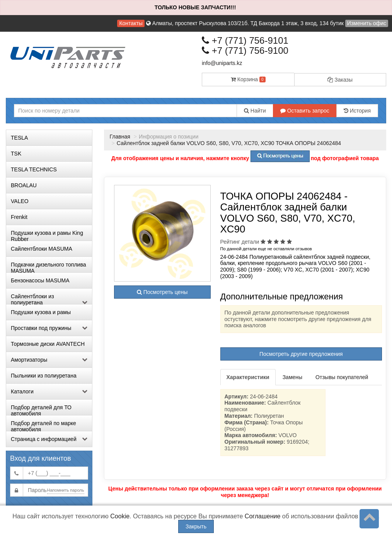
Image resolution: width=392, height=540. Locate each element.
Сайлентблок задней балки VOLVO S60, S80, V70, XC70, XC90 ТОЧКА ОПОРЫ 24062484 (229, 143)
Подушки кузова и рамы (41, 312)
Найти (255, 111)
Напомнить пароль (66, 490)
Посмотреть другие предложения (301, 354)
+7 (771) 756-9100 (245, 50)
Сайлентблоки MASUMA (42, 249)
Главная (120, 137)
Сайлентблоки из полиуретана (49, 299)
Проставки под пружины (49, 328)
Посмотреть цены (162, 292)
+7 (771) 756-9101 (245, 40)
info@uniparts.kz (222, 63)
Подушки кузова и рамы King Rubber (47, 235)
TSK (16, 154)
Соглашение (263, 516)
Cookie (120, 516)
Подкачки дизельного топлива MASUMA (48, 267)
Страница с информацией (49, 439)
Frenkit (19, 217)
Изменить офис (367, 23)
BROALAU (24, 185)
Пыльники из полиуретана (44, 376)
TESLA (19, 138)
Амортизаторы (49, 360)
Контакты (131, 23)
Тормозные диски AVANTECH (48, 344)
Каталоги (49, 391)
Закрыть (196, 526)
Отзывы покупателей (342, 377)
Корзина (248, 79)
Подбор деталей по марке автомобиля (43, 426)
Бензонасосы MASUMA (40, 280)
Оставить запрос (305, 111)
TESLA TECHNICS (34, 169)
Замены (292, 377)
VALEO (20, 201)
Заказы (340, 80)
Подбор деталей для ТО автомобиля (41, 410)
